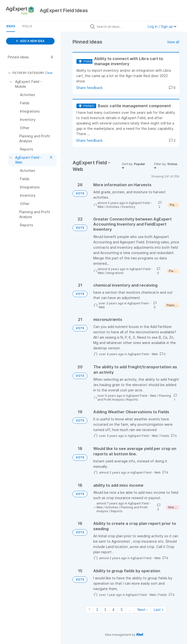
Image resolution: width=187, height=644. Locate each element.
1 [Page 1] (89, 610)
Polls (27, 26)
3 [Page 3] (105, 610)
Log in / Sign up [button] (162, 26)
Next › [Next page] (143, 610)
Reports (132, 400)
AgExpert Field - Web (143, 354)
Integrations (115, 273)
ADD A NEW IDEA (30, 41)
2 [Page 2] (97, 610)
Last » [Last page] (159, 610)
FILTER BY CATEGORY (26, 73)
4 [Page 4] (113, 610)
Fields (165, 436)
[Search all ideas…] (119, 26)
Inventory (129, 207)
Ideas (11, 26)
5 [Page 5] (122, 610)
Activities (113, 207)
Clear (49, 73)
